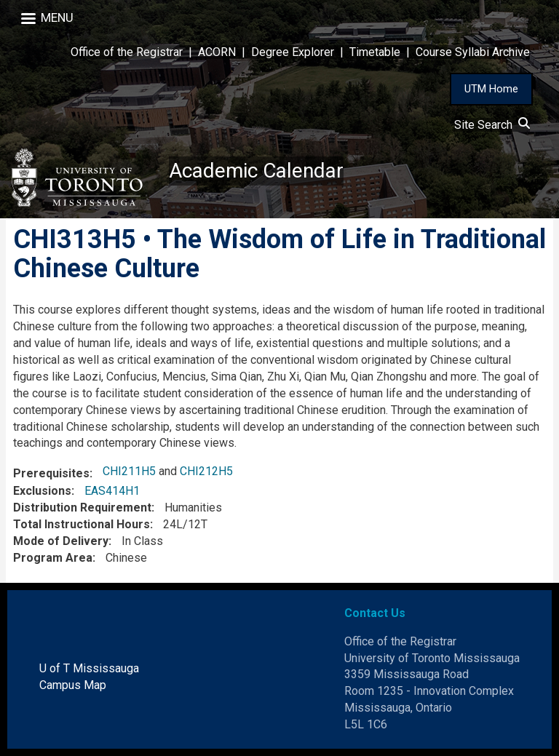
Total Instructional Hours (82, 524)
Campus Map (73, 685)
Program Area (53, 558)
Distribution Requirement (82, 508)
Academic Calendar (256, 171)
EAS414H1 (112, 491)
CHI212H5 (206, 471)
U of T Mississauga (89, 668)
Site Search (492, 125)
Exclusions (42, 491)
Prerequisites (51, 473)
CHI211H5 (129, 471)
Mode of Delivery (61, 541)
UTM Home (491, 89)
